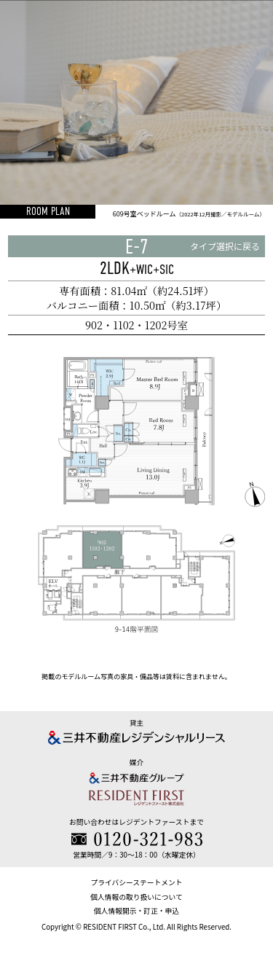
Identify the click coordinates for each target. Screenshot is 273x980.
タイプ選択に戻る (225, 246)
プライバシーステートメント (136, 882)
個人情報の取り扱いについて (136, 897)
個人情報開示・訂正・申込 (136, 911)
